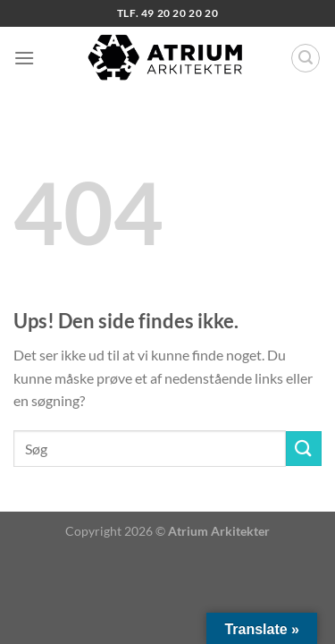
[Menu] (24, 58)
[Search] (306, 58)
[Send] (304, 449)
